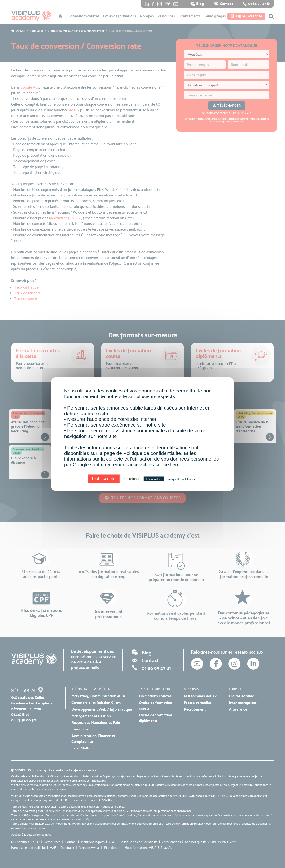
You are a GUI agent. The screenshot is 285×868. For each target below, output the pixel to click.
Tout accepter (104, 478)
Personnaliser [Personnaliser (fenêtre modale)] (154, 479)
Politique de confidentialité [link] (182, 479)
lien (174, 464)
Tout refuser (131, 479)
